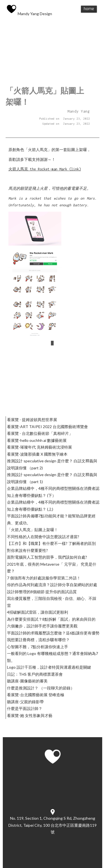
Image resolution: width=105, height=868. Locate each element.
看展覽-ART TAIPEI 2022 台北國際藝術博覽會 (47, 427)
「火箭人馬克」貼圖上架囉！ (32, 530)
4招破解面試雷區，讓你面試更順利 (38, 612)
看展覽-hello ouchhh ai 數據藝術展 (37, 440)
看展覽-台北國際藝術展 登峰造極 (36, 695)
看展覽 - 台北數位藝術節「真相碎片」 (40, 433)
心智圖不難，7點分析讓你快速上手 (38, 647)
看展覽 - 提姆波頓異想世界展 (32, 420)
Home (89, 9)
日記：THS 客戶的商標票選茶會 (35, 674)
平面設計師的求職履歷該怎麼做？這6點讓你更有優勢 (53, 633)
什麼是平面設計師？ (25, 708)
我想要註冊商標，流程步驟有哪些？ (38, 640)
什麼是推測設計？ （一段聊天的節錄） (41, 688)
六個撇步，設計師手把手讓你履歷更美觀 (42, 626)
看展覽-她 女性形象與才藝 (30, 715)
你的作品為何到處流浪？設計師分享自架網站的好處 (52, 585)
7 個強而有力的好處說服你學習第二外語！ (44, 578)
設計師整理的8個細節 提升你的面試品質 (42, 592)
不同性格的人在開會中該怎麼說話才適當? (43, 537)
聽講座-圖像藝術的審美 (27, 681)
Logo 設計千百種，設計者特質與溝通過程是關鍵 (49, 667)
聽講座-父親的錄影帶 (25, 702)
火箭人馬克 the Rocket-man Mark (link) (45, 169)
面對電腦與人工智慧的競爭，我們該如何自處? (47, 557)
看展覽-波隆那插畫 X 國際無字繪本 (37, 454)
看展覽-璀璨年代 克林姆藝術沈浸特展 (39, 447)
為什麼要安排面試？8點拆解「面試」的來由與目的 (51, 619)
